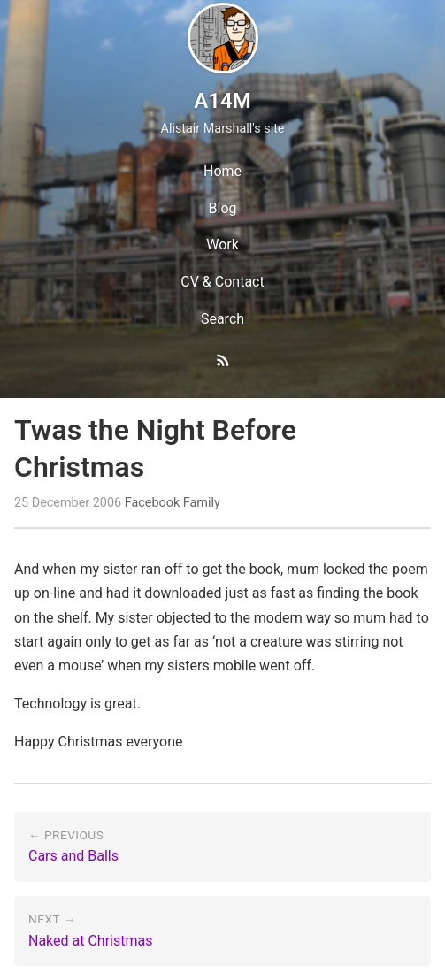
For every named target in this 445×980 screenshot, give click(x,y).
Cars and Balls (73, 856)
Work (222, 245)
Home (222, 171)
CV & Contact (222, 282)
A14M (222, 101)
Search (222, 319)
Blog (223, 208)
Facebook (153, 503)
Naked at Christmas (90, 941)
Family (202, 503)
